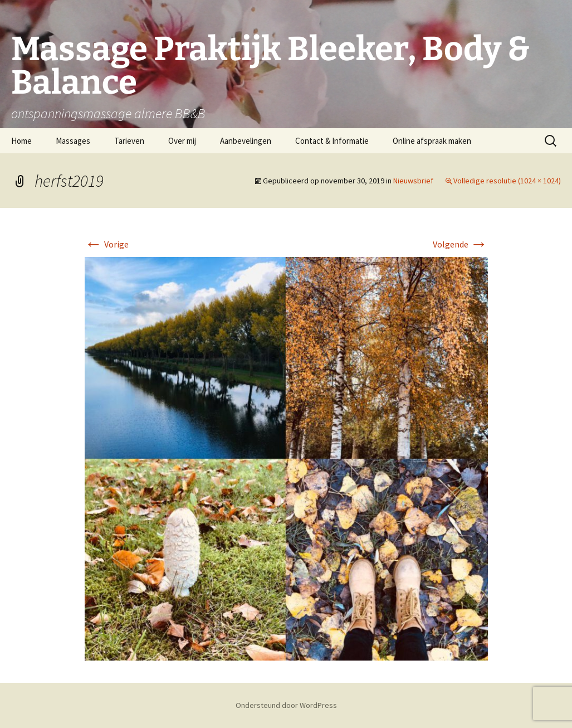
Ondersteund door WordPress (286, 705)
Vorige (107, 244)
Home (21, 141)
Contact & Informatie (332, 141)
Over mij (182, 141)
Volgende (460, 244)
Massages (73, 141)
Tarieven (129, 141)
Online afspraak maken (432, 141)
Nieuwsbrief (413, 181)
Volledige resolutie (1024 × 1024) (507, 181)
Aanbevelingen (246, 141)
